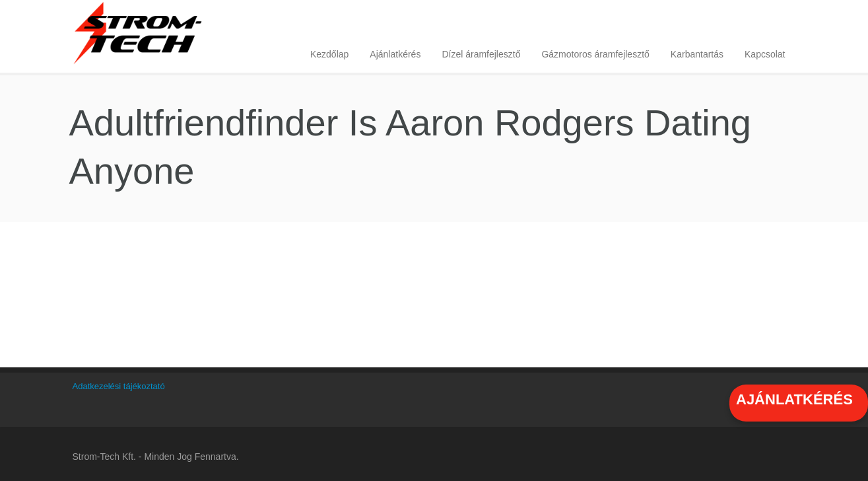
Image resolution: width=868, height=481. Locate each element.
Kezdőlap (329, 54)
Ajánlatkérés (395, 54)
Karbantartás (697, 54)
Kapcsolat (765, 54)
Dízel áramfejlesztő (481, 54)
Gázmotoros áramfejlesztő (595, 54)
